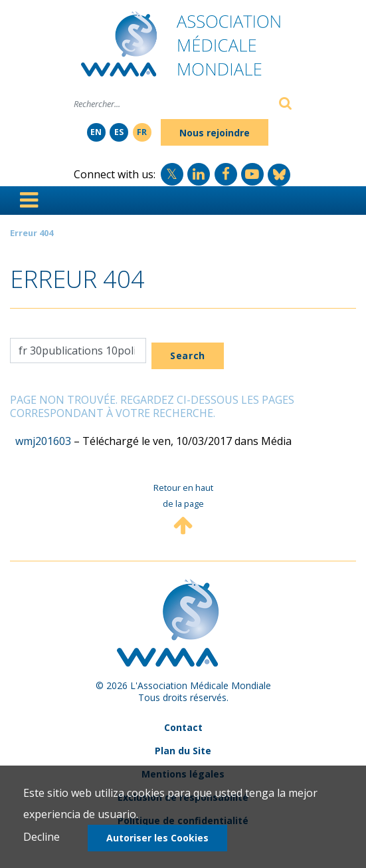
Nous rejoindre (215, 133)
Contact (183, 727)
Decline (42, 837)
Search (188, 356)
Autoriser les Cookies (157, 838)
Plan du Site (183, 751)
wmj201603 (43, 441)
